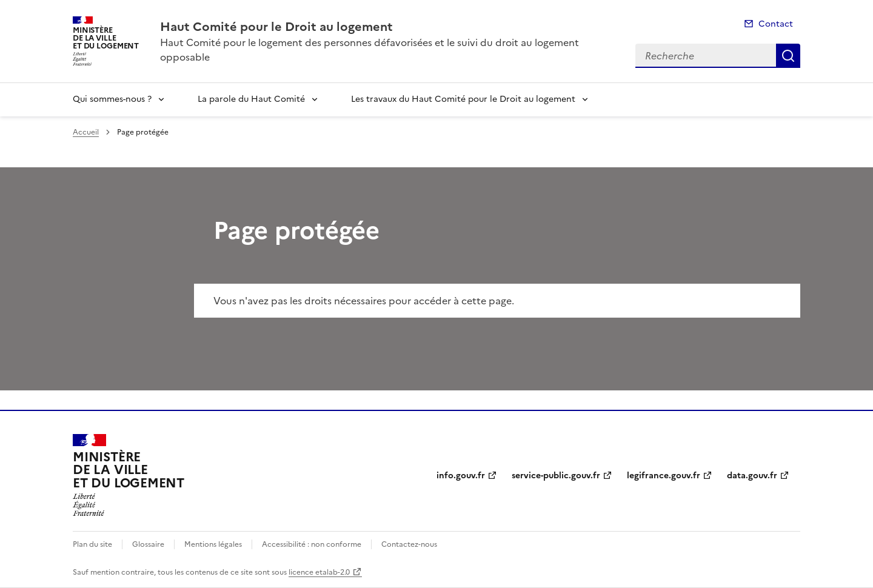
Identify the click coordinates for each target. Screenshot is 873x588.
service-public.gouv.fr (556, 476)
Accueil (86, 132)
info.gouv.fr (461, 476)
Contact (776, 24)
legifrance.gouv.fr (664, 476)
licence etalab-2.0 (319, 572)
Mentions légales (213, 544)
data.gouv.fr (752, 476)
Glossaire (148, 544)
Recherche (788, 56)
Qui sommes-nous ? (112, 99)
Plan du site (92, 544)
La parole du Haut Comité (251, 99)
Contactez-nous (409, 544)
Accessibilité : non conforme (312, 544)
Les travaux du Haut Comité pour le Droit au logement (463, 99)
